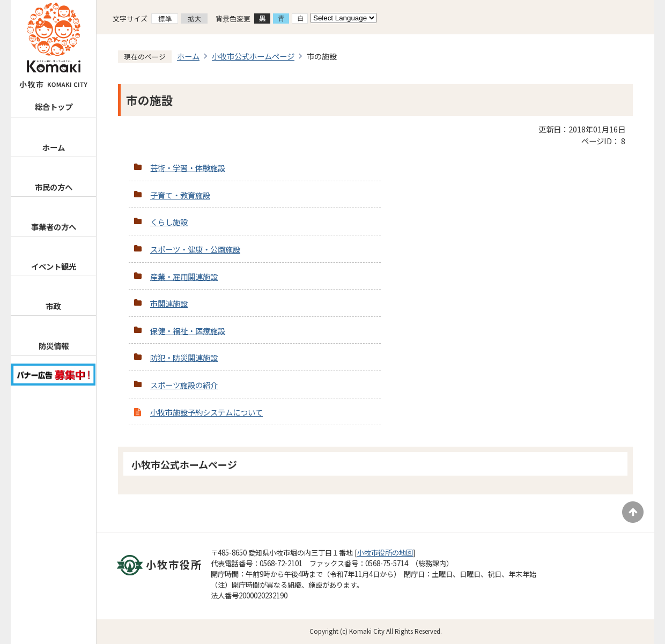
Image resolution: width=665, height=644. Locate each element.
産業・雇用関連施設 (184, 276)
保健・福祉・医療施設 (188, 331)
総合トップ (54, 106)
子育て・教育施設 (180, 195)
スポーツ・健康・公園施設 (195, 249)
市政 (53, 306)
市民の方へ (54, 187)
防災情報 (54, 346)
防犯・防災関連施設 (184, 357)
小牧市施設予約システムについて (206, 412)
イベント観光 (54, 266)
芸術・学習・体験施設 (188, 168)
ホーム (54, 147)
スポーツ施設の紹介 (184, 385)
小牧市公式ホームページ (253, 56)
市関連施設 (169, 303)
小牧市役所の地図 (385, 553)
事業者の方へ (54, 227)
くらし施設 (169, 222)
